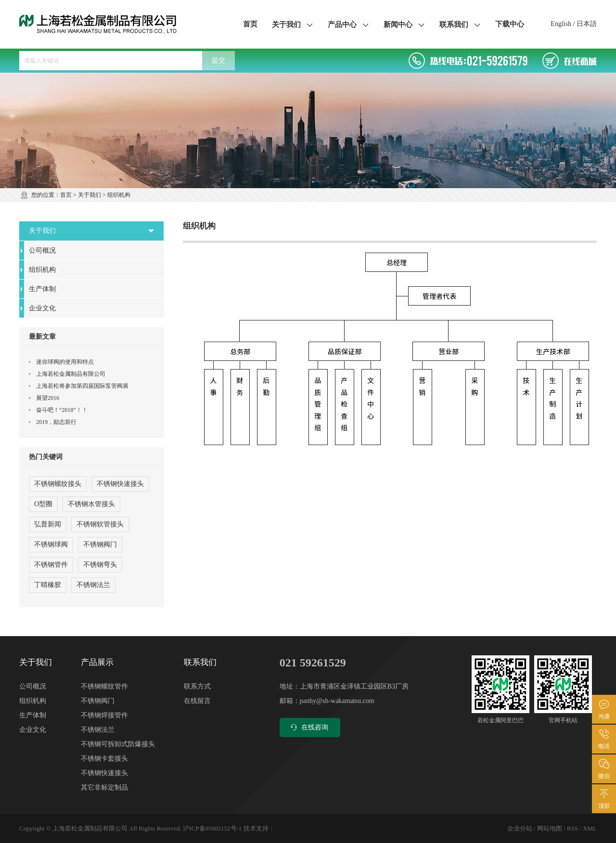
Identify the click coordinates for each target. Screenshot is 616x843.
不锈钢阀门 (100, 544)
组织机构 (42, 270)
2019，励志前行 (56, 422)
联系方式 (197, 686)
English (561, 24)
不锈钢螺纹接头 (58, 484)
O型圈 (43, 504)
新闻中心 (404, 24)
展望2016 (48, 398)
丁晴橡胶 (48, 585)
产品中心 (348, 24)
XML (590, 828)
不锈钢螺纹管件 (104, 686)
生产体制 (42, 289)
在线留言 (197, 701)
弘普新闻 (48, 524)
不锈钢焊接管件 (104, 715)
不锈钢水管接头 (91, 504)
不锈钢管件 (51, 565)
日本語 (587, 24)
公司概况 (42, 250)
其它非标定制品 (104, 787)
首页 (250, 24)
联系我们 (460, 24)
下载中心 (510, 24)
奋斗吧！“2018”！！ (62, 410)
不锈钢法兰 (93, 585)
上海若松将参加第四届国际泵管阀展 (82, 386)
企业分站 (520, 828)
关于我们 (293, 24)
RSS (572, 828)
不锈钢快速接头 (120, 484)
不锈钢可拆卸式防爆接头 (118, 744)
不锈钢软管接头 (100, 524)
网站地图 (550, 828)
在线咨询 (309, 728)
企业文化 (42, 308)
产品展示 (97, 662)
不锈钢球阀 (51, 544)
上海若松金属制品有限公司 (71, 374)
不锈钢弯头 (100, 565)
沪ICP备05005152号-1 (212, 828)
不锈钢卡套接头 (104, 759)
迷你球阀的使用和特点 (65, 362)
